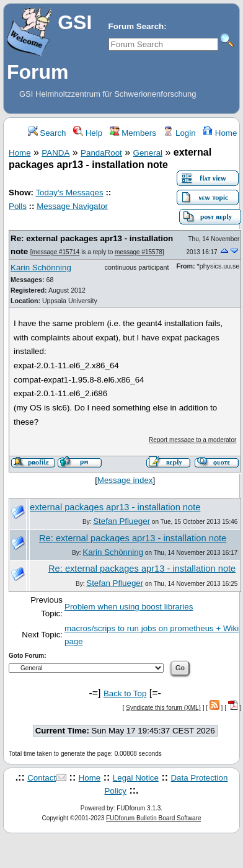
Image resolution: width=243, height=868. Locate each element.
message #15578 (139, 252)
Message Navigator (72, 206)
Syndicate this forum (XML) (163, 708)
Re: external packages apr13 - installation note (133, 538)
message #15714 (56, 252)
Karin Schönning (41, 268)
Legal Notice (136, 778)
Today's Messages (69, 193)
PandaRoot (101, 153)
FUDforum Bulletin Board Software (153, 818)
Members (133, 133)
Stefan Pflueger (122, 521)
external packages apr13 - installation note (115, 507)
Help (88, 133)
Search (47, 133)
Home (220, 133)
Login (179, 133)
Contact (42, 778)
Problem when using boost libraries (129, 607)
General (148, 153)
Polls (18, 206)
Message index (125, 480)
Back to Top (125, 693)
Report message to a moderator (192, 440)
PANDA (55, 153)
